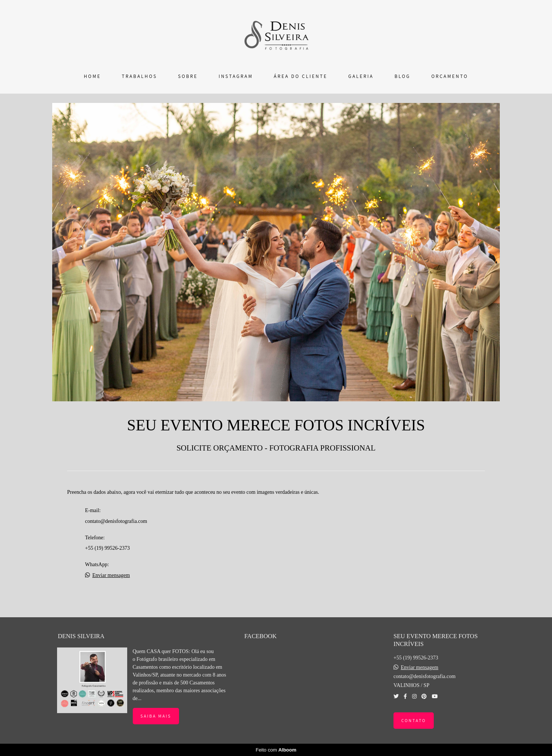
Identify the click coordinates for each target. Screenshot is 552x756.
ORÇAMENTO (450, 76)
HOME (92, 76)
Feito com (276, 750)
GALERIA (361, 76)
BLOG (403, 76)
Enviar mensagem (111, 575)
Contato (414, 720)
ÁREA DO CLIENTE (301, 76)
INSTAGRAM (236, 76)
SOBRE (188, 76)
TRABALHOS (140, 76)
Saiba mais (156, 716)
